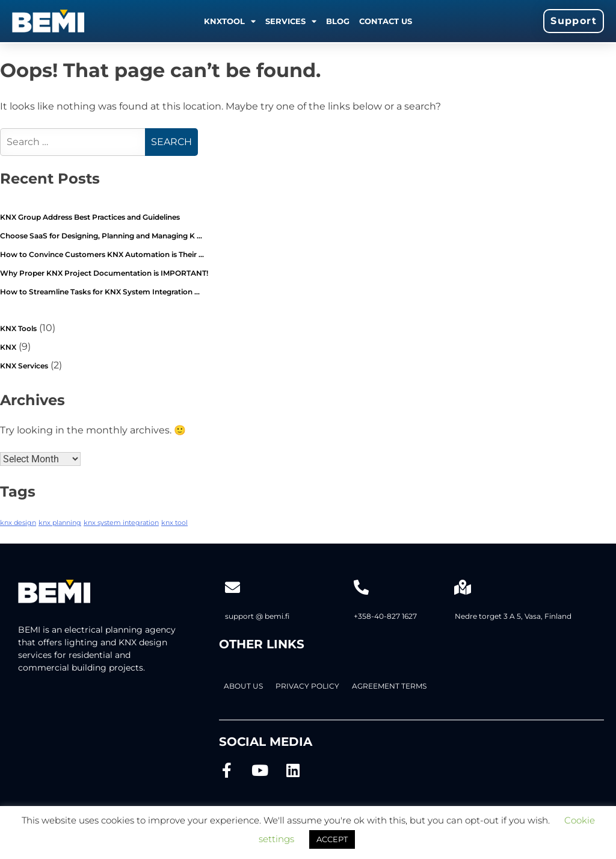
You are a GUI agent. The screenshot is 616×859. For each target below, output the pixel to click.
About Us (243, 686)
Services (291, 21)
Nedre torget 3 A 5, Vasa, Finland (513, 616)
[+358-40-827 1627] (361, 587)
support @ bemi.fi (257, 616)
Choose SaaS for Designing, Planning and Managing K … (101, 236)
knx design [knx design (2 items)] (18, 523)
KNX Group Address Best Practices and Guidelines (90, 217)
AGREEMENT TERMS (389, 686)
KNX (8, 347)
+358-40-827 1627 (385, 616)
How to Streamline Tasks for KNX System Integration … (100, 292)
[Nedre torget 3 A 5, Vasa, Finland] (462, 587)
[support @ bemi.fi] (233, 587)
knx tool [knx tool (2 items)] (174, 523)
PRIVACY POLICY (307, 686)
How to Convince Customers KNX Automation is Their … (102, 254)
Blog (338, 21)
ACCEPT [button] (332, 839)
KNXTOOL (230, 21)
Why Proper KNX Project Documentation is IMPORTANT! (104, 273)
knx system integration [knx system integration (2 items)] (121, 523)
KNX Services (24, 366)
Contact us (386, 21)
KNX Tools (18, 328)
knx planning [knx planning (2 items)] (60, 523)
